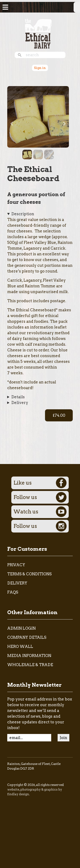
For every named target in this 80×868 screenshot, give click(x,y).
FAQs (13, 592)
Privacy (16, 565)
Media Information (29, 656)
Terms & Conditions (29, 574)
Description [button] (23, 214)
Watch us (40, 512)
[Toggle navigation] (5, 7)
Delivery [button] (20, 403)
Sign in (40, 68)
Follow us (40, 497)
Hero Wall (20, 646)
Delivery (17, 583)
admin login (21, 628)
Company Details (27, 637)
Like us (40, 483)
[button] (38, 116)
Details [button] (18, 397)
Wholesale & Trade (30, 665)
